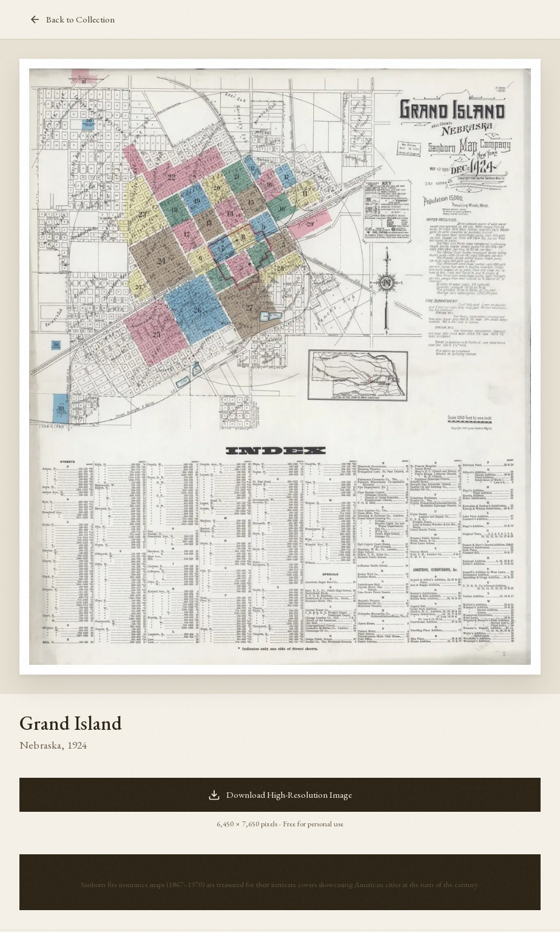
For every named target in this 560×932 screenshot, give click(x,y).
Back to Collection (72, 19)
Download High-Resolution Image (280, 795)
